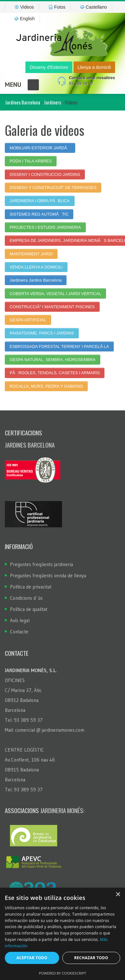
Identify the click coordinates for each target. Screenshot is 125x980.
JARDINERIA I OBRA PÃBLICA (40, 201)
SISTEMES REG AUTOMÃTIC (39, 214)
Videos (24, 7)
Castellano (94, 7)
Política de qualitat (29, 609)
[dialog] (62, 934)
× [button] (118, 895)
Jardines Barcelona (22, 102)
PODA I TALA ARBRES (31, 161)
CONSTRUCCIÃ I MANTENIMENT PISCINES (52, 307)
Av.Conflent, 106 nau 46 (30, 760)
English (25, 19)
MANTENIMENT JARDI (31, 254)
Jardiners (52, 102)
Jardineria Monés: (62, 810)
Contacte (19, 632)
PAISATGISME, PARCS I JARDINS (42, 333)
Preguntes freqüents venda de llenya (48, 576)
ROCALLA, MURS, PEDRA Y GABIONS (46, 386)
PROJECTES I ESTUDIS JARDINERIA (45, 227)
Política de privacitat (31, 587)
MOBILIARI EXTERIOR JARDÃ (40, 148)
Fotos (57, 7)
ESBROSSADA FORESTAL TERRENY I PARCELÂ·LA (59, 346)
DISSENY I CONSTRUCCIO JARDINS (45, 174)
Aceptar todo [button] (32, 958)
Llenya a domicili (94, 67)
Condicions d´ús (26, 598)
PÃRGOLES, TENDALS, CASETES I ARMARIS (55, 373)
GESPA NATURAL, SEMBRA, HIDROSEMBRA (53, 360)
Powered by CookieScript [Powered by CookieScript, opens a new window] (62, 973)
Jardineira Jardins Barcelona (36, 280)
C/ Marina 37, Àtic (23, 690)
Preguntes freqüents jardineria (41, 564)
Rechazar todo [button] (91, 958)
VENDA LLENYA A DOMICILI (36, 267)
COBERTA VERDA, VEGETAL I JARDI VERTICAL (55, 294)
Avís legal (20, 620)
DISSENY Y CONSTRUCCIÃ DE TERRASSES (53, 188)
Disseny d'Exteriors (49, 67)
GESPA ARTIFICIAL (28, 320)
